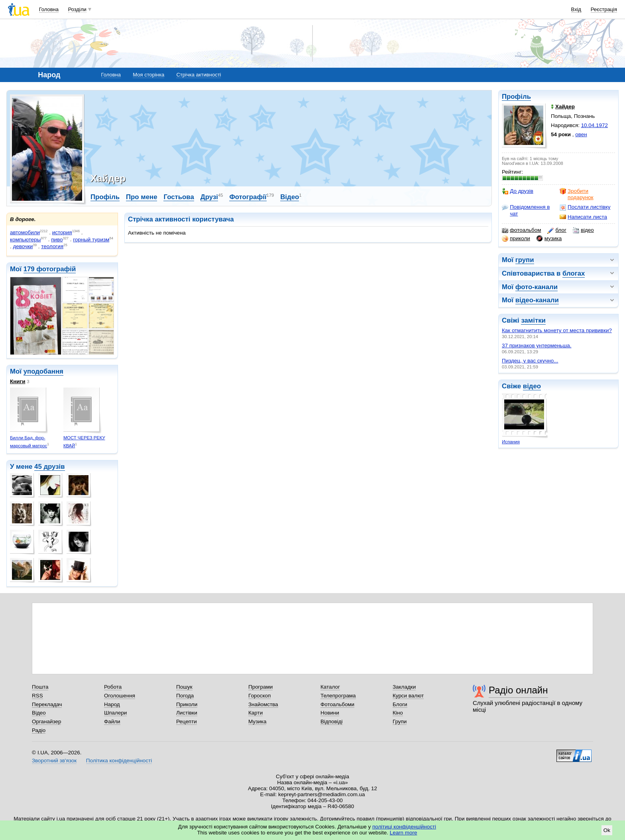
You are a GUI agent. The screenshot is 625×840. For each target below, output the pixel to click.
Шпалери (115, 713)
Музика (257, 722)
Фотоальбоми (337, 704)
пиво (57, 240)
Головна (49, 9)
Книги (18, 381)
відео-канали (537, 300)
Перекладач (47, 704)
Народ (112, 704)
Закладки (404, 687)
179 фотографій (50, 269)
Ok (607, 830)
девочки (23, 246)
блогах (574, 273)
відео (583, 230)
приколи (516, 239)
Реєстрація (604, 9)
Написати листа (583, 217)
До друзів (518, 191)
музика (549, 239)
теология (52, 246)
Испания (511, 442)
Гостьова (179, 197)
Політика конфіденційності (119, 761)
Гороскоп (259, 696)
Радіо (39, 730)
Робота (113, 687)
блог (557, 230)
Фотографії (248, 197)
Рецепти (187, 722)
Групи (400, 722)
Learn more (404, 833)
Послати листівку (585, 207)
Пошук (184, 687)
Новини (330, 713)
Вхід (576, 9)
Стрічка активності (199, 75)
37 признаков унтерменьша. (537, 346)
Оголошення (120, 696)
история (62, 232)
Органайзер (46, 722)
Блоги (400, 704)
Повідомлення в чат (526, 210)
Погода (185, 696)
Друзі (209, 197)
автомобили (25, 232)
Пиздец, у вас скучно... (530, 361)
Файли (112, 722)
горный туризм (91, 240)
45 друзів (50, 467)
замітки (533, 320)
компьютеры (25, 240)
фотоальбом (521, 230)
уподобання (43, 371)
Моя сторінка (148, 75)
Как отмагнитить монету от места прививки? (557, 330)
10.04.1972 (595, 125)
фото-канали (537, 287)
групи (525, 260)
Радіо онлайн (518, 690)
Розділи (77, 9)
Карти (256, 713)
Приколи (187, 704)
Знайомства (263, 704)
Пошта (40, 687)
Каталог (330, 687)
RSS (37, 696)
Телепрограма (338, 696)
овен (581, 134)
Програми (260, 687)
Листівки (187, 713)
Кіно (398, 713)
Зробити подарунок (577, 194)
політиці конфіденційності (404, 827)
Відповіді (332, 722)
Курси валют (408, 696)
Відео (290, 197)
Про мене (142, 197)
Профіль (516, 97)
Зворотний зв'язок (54, 761)
